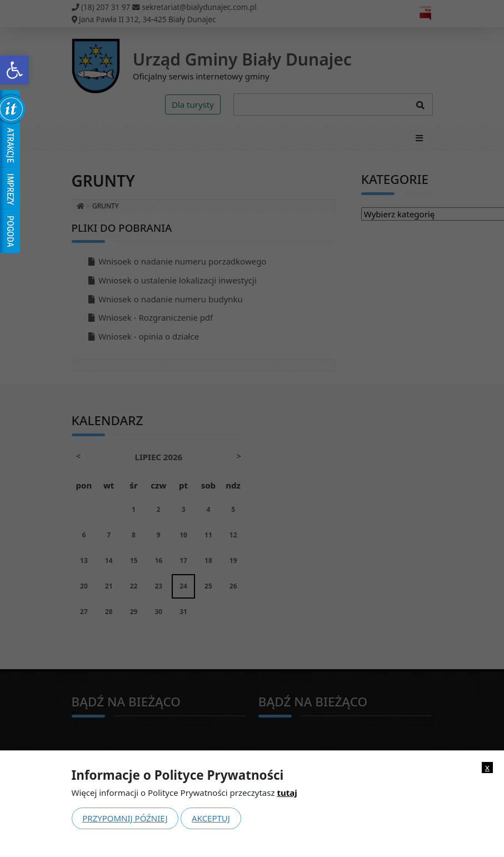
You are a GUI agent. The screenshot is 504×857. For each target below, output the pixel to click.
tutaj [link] (287, 793)
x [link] (487, 767)
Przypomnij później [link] (125, 818)
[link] (14, 70)
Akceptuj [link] (211, 818)
